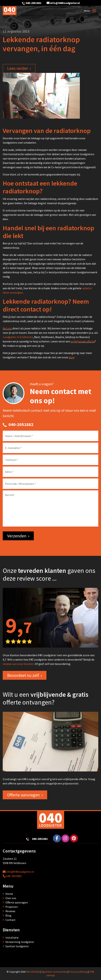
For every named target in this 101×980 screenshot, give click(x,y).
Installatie (12, 937)
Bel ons (7, 328)
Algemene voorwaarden (54, 972)
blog (72, 357)
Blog (8, 915)
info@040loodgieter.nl (63, 3)
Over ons (11, 898)
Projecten (12, 907)
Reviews (10, 911)
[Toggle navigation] (94, 11)
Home (9, 894)
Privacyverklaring (78, 972)
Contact (10, 920)
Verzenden (17, 536)
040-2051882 (33, 3)
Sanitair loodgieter (17, 946)
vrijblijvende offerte (83, 341)
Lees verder (18, 68)
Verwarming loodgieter (20, 942)
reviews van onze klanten (18, 664)
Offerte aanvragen (23, 795)
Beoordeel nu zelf (23, 675)
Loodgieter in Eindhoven (18, 337)
